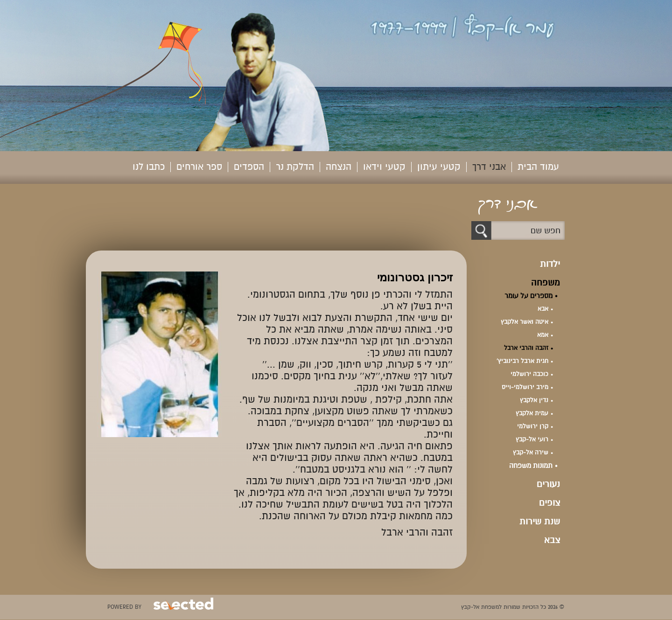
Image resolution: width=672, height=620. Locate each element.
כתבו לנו (149, 167)
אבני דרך (489, 167)
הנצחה (339, 167)
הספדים (249, 167)
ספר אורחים (199, 167)
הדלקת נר (295, 167)
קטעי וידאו (384, 167)
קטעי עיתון (439, 167)
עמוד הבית (538, 167)
